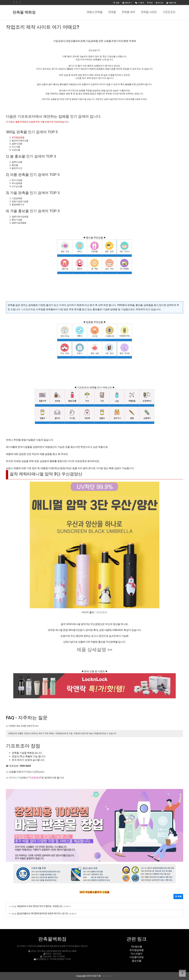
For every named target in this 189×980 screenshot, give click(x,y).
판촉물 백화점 (24, 12)
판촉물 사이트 (149, 12)
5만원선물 (137, 947)
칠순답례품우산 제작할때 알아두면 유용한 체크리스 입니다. (43, 913)
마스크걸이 (137, 954)
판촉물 (112, 12)
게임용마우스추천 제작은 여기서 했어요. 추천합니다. (40, 906)
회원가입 (171, 3)
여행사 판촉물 (95, 12)
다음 (21, 778)
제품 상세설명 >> (94, 650)
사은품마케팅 (137, 957)
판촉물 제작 (128, 12)
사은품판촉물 (28, 309)
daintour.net (107, 976)
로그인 (159, 3)
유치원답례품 (18, 137)
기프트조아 (169, 12)
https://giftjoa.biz (35, 772)
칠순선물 (137, 961)
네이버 (12, 778)
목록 (178, 896)
